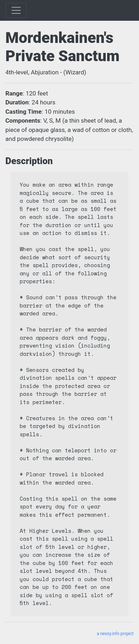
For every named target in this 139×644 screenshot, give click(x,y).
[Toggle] (16, 10)
